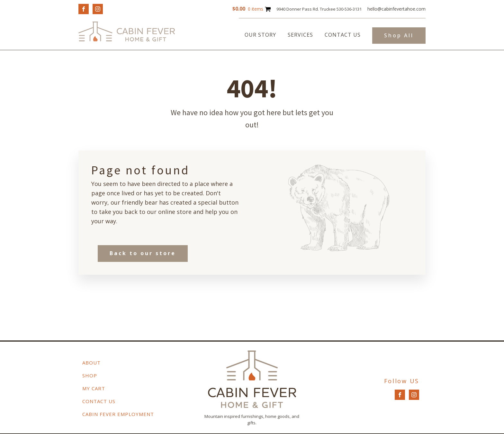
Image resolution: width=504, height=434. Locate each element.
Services (300, 35)
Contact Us (343, 35)
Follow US (402, 381)
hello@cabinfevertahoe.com (396, 9)
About (91, 363)
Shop (90, 375)
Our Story (260, 35)
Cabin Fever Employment (118, 414)
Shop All (399, 35)
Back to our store (143, 253)
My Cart (94, 388)
